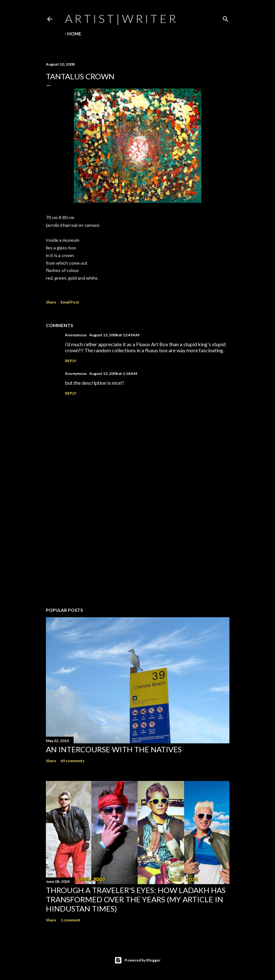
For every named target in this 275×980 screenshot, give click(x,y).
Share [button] (51, 302)
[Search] (226, 18)
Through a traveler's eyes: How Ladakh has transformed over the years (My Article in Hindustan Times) (136, 899)
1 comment (70, 920)
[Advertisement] (138, 547)
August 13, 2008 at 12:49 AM (114, 335)
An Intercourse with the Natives (114, 749)
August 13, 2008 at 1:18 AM (113, 373)
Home (74, 34)
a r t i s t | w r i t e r (120, 18)
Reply (71, 361)
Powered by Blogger (137, 960)
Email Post (70, 302)
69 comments (72, 761)
